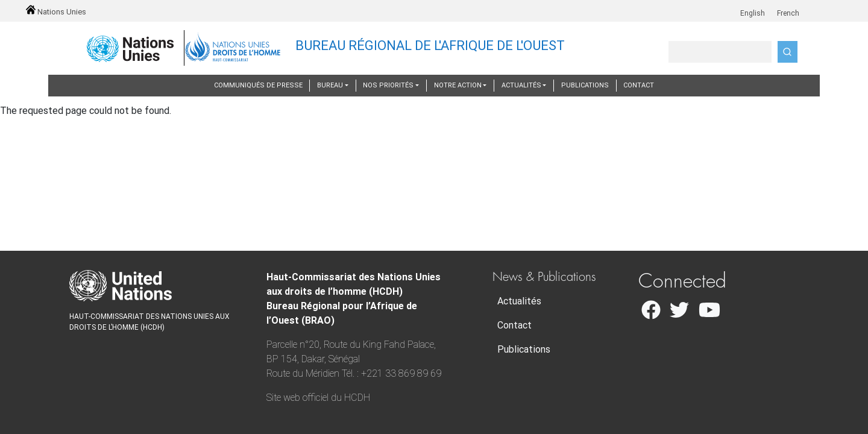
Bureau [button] (330, 85)
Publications (585, 85)
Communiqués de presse (258, 85)
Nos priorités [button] (388, 85)
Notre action (458, 85)
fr (772, 7)
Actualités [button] (521, 85)
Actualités (519, 301)
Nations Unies (56, 12)
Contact (639, 85)
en (736, 7)
